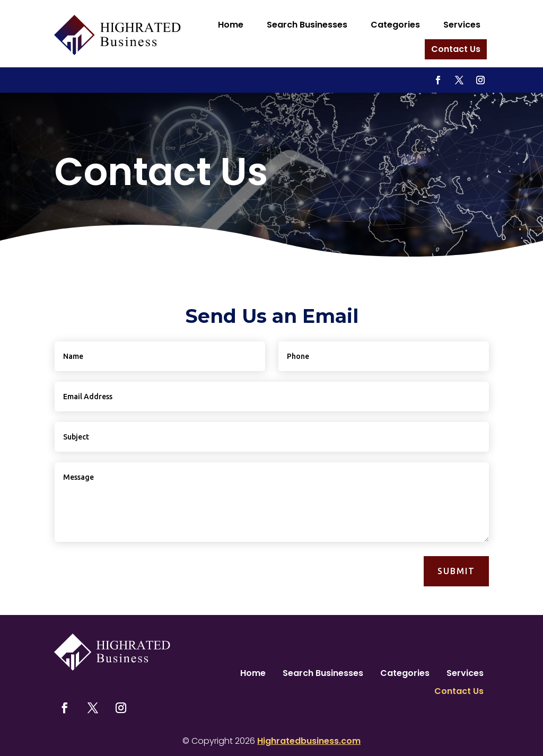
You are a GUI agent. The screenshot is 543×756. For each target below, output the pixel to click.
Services (462, 25)
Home (231, 25)
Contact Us (456, 49)
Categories (395, 25)
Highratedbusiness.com (309, 741)
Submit (456, 571)
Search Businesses (307, 25)
